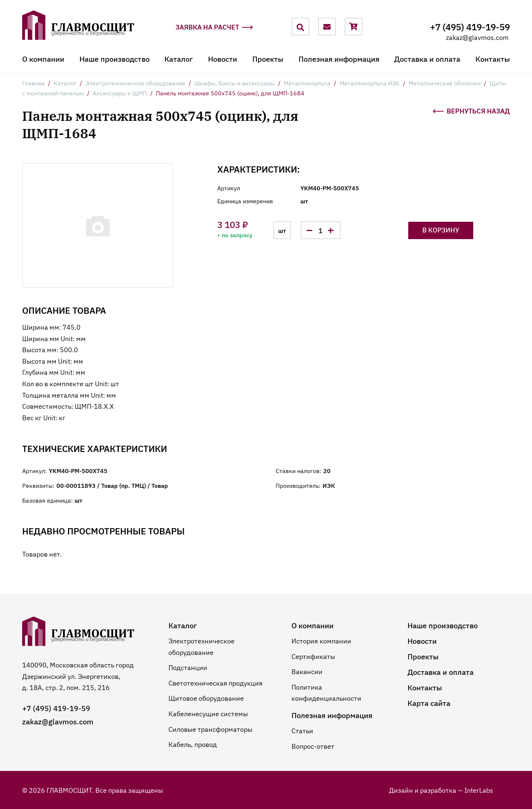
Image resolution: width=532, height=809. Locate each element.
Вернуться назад (471, 110)
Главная (33, 83)
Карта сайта (429, 703)
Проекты (268, 58)
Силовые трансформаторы (210, 729)
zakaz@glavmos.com (477, 37)
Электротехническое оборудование (135, 83)
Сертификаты (313, 656)
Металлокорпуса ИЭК (370, 83)
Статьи (302, 730)
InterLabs (479, 790)
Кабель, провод (193, 744)
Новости (223, 58)
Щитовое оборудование (206, 698)
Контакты (493, 58)
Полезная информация (339, 58)
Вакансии (307, 671)
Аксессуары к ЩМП (120, 93)
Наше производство (115, 58)
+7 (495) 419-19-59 (470, 26)
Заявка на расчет (214, 27)
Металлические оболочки (445, 83)
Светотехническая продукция (216, 683)
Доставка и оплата (427, 58)
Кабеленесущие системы (208, 713)
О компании (43, 58)
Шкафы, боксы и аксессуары (235, 83)
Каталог (179, 58)
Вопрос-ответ (313, 746)
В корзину (441, 230)
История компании (321, 640)
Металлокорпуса (307, 83)
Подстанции (188, 667)
